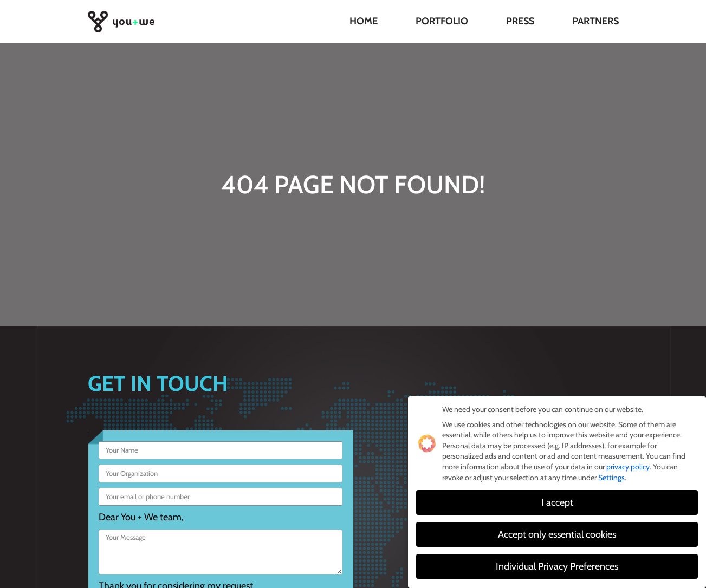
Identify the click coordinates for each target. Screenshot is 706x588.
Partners (595, 21)
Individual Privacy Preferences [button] (557, 567)
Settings (611, 478)
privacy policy (628, 467)
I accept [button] (557, 503)
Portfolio (442, 21)
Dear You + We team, (141, 517)
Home (364, 21)
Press (520, 21)
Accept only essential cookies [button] (557, 535)
